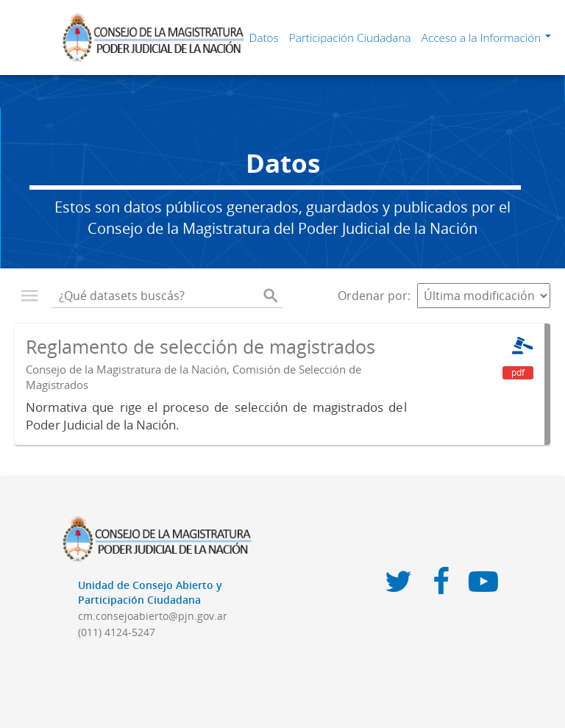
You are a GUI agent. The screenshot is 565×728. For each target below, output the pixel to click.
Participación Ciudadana (350, 38)
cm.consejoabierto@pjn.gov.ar (153, 616)
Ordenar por (373, 296)
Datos (264, 38)
